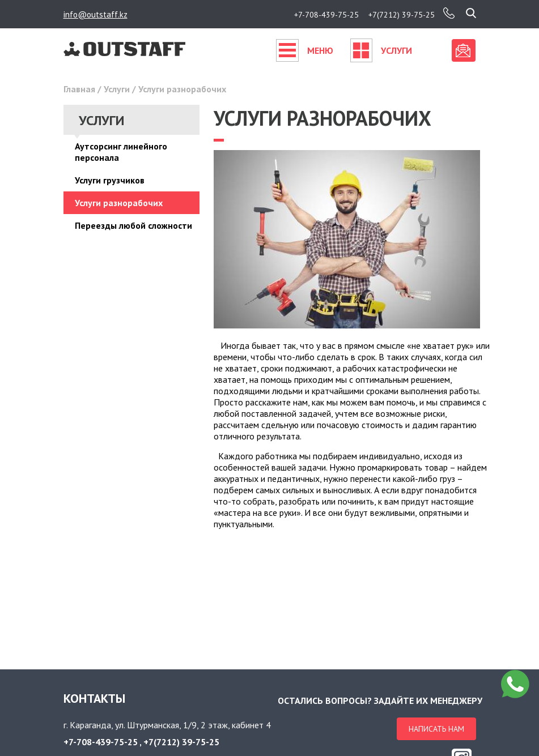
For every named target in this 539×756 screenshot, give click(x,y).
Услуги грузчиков (110, 180)
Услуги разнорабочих (119, 203)
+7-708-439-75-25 (326, 15)
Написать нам (436, 729)
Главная (79, 89)
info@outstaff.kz (96, 14)
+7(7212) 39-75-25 (402, 15)
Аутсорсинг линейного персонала (121, 152)
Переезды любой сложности (133, 225)
